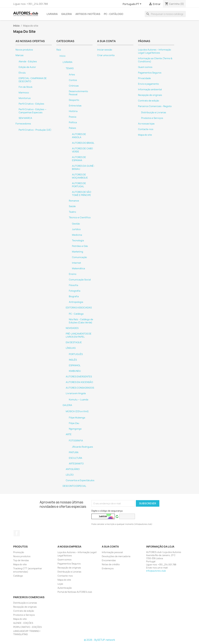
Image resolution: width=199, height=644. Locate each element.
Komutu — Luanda (79, 400)
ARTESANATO (76, 464)
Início (62, 56)
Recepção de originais (150, 95)
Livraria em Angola (76, 393)
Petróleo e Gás (80, 246)
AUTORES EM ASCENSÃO (79, 382)
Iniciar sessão (105, 50)
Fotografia (75, 291)
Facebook (17, 533)
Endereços (108, 568)
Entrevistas (75, 106)
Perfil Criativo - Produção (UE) (35, 130)
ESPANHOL (75, 365)
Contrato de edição (149, 101)
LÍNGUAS (71, 348)
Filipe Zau (74, 423)
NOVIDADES (72, 328)
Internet (76, 263)
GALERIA (67, 14)
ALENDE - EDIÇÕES (23, 623)
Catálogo (18, 576)
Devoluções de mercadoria (116, 556)
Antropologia (76, 302)
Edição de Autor (27, 67)
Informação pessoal (112, 552)
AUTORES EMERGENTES (79, 377)
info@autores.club (156, 571)
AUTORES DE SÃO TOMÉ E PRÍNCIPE (82, 194)
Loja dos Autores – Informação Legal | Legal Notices (155, 51)
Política (73, 122)
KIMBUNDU (75, 371)
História (73, 111)
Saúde (72, 206)
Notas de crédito (111, 564)
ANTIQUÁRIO (73, 469)
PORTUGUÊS (76, 354)
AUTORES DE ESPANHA (79, 159)
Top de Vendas (21, 560)
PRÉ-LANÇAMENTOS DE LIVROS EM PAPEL (79, 335)
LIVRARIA (52, 14)
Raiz (59, 50)
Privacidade (144, 78)
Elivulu (22, 73)
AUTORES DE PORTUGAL (79, 185)
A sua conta (110, 547)
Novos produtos (24, 50)
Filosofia (73, 285)
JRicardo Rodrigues (82, 447)
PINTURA (74, 452)
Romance (74, 201)
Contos (73, 80)
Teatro (72, 212)
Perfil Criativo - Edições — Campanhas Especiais (33, 111)
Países (72, 128)
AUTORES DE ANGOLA (79, 136)
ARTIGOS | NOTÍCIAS (88, 14)
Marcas (20, 55)
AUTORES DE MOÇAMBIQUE (80, 176)
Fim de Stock (25, 87)
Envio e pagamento (148, 84)
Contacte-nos (146, 129)
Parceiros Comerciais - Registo (155, 106)
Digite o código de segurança (107, 511)
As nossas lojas (146, 124)
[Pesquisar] (165, 14)
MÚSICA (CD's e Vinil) (77, 411)
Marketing (78, 252)
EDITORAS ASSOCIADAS (79, 308)
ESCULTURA (76, 458)
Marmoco (24, 93)
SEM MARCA (25, 118)
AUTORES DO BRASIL (83, 143)
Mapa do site (145, 135)
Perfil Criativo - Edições (31, 104)
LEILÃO (70, 475)
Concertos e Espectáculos (80, 480)
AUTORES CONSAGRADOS (80, 388)
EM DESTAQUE (74, 342)
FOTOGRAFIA (76, 441)
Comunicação (79, 257)
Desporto (74, 100)
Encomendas (109, 560)
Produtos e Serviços (152, 118)
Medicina (77, 235)
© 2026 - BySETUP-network (99, 640)
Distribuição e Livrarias (154, 112)
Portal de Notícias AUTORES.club (75, 592)
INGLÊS (73, 360)
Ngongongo (75, 429)
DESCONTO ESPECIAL (74, 486)
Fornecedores (23, 124)
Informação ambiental (150, 89)
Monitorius (25, 98)
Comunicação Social (80, 280)
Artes (72, 75)
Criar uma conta (106, 55)
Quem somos (145, 67)
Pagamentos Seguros (150, 73)
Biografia (74, 296)
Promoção (19, 552)
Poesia (73, 117)
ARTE (69, 434)
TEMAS (70, 68)
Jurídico (76, 229)
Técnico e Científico (80, 218)
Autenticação (65, 588)
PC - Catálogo (114, 14)
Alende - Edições (28, 62)
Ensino (73, 274)
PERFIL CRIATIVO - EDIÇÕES (27, 627)
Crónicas (74, 86)
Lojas (60, 584)
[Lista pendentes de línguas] (133, 4)
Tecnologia (78, 241)
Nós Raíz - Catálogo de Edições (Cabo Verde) (81, 321)
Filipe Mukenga (77, 418)
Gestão (76, 224)
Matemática (78, 268)
